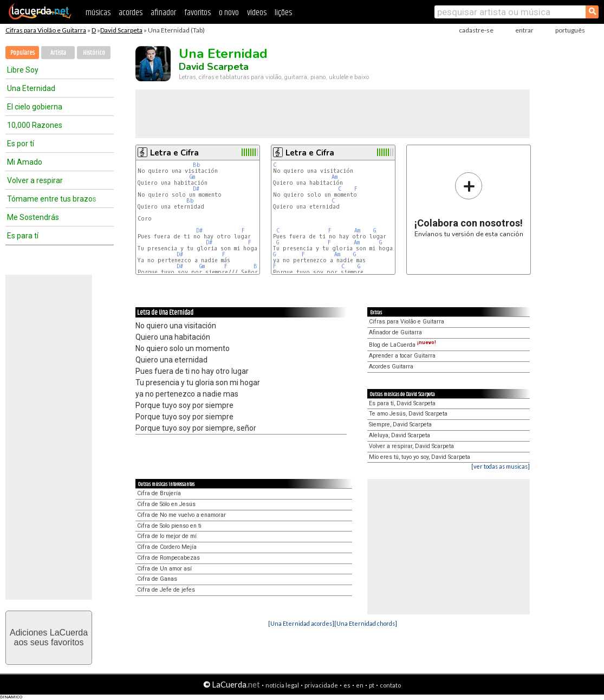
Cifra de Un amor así (164, 569)
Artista (58, 53)
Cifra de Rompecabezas (168, 558)
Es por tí (21, 144)
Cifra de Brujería (159, 493)
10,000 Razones (35, 125)
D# (196, 189)
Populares (22, 53)
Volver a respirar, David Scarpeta (411, 446)
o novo (229, 13)
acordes (131, 13)
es (347, 685)
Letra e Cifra (174, 153)
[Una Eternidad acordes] (301, 623)
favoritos (197, 13)
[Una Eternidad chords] (366, 623)
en (360, 685)
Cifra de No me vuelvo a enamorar (181, 515)
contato (390, 685)
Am (335, 177)
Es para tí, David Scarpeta (402, 403)
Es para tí (23, 236)
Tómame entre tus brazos (52, 199)
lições (283, 13)
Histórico (94, 53)
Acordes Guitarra (391, 367)
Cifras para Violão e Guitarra (46, 30)
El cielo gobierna (35, 107)
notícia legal (282, 685)
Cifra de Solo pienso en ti (169, 526)
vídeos (257, 13)
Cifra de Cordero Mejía (167, 547)
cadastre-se (476, 30)
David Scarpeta (121, 30)
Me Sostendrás (33, 217)
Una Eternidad (31, 88)
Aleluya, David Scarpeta (400, 435)
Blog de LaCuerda (402, 345)
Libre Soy (23, 70)
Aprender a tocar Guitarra (402, 356)
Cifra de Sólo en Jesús (166, 504)
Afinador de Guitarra (395, 332)
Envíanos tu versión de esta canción (469, 205)
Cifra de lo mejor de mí (167, 536)
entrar (524, 30)
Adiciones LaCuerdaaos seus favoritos (49, 637)
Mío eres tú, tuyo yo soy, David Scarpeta (420, 457)
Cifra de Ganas (157, 579)
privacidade (321, 685)
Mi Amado (25, 162)
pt (372, 685)
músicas (98, 13)
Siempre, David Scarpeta (400, 424)
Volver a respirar (35, 180)
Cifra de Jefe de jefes (166, 590)
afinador (163, 13)
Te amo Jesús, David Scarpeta (408, 414)
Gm (192, 177)
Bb (197, 165)
